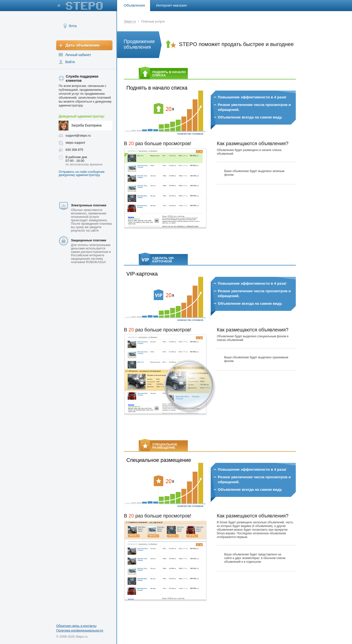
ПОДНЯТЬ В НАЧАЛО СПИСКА (163, 73)
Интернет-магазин (172, 5)
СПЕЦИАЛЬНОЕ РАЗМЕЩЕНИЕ (159, 446)
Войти (70, 62)
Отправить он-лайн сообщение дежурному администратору (82, 173)
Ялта (73, 26)
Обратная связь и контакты (76, 626)
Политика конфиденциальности (80, 630)
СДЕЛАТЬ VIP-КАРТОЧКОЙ (157, 259)
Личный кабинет (78, 55)
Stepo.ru (130, 21)
